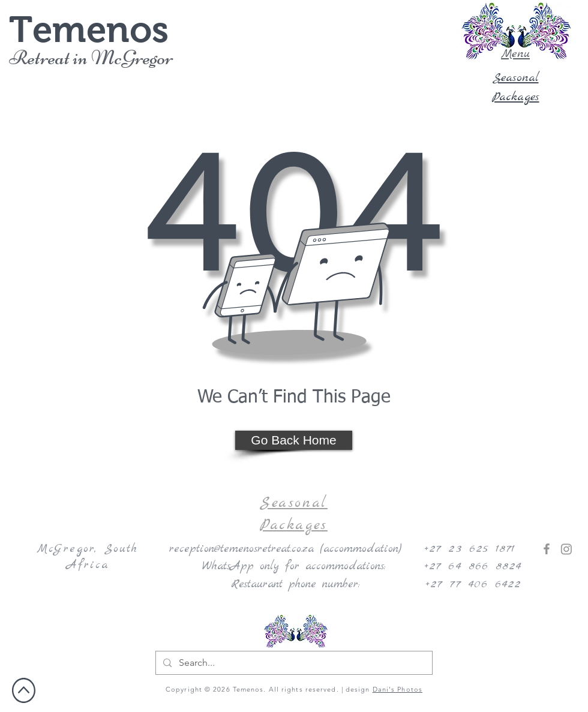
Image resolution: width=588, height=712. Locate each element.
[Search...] (293, 663)
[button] (516, 31)
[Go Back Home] (294, 440)
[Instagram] (566, 549)
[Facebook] (547, 549)
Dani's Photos (397, 689)
